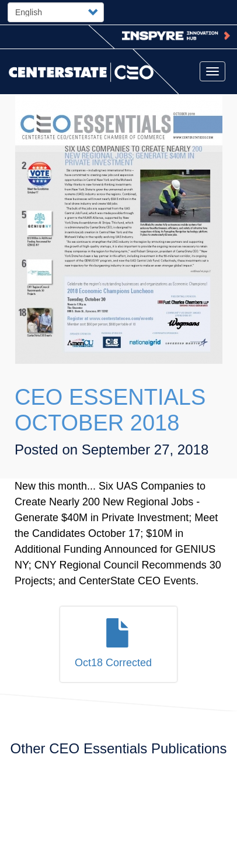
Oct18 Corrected (113, 663)
